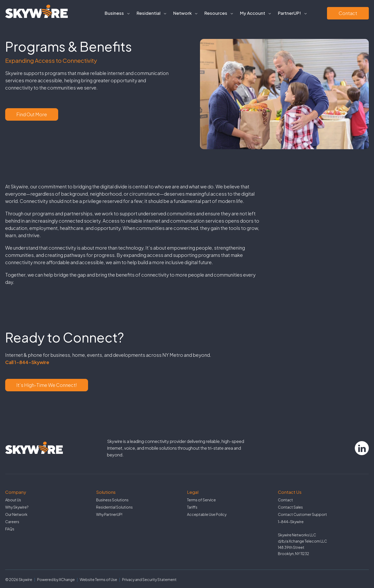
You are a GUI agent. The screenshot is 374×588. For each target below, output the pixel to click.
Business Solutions (112, 500)
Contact (348, 13)
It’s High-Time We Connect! (47, 385)
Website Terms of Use (98, 579)
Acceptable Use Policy (207, 514)
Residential (149, 13)
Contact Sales (290, 507)
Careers (12, 522)
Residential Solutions (114, 507)
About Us (13, 500)
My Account (253, 13)
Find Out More (32, 114)
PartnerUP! (289, 13)
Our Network (16, 514)
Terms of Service (201, 500)
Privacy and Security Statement (149, 579)
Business (114, 13)
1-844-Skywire (291, 522)
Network (182, 13)
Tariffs (192, 507)
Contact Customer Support (302, 514)
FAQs (10, 529)
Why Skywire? (17, 507)
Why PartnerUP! (109, 514)
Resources (216, 13)
